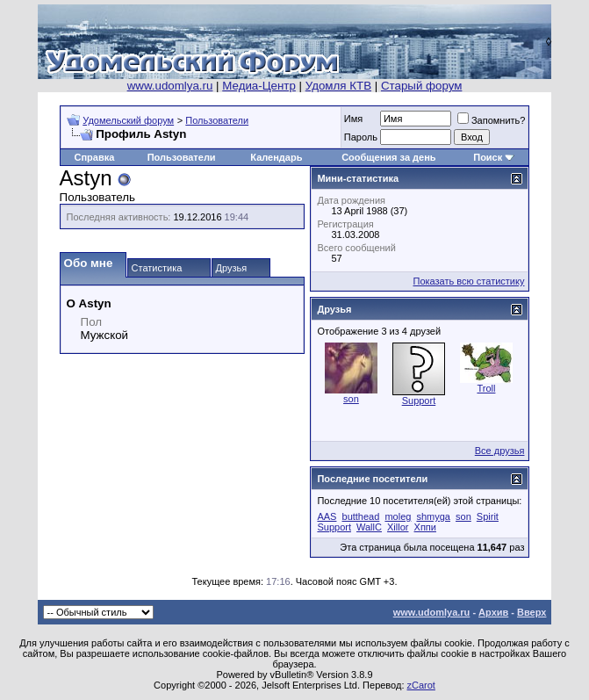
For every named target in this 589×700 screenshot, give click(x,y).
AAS (327, 516)
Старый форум (421, 86)
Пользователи (217, 120)
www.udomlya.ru (170, 86)
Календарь (276, 157)
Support (419, 401)
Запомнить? (492, 120)
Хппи (425, 527)
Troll (486, 388)
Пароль (361, 137)
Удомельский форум (128, 120)
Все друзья (500, 451)
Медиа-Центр (259, 86)
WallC (369, 527)
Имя (353, 119)
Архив (493, 612)
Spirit (488, 516)
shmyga (433, 516)
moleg (398, 516)
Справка (94, 157)
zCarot (421, 685)
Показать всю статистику (469, 281)
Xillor (398, 527)
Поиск (488, 157)
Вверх (532, 612)
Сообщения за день (388, 157)
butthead (361, 516)
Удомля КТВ (338, 86)
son (351, 399)
